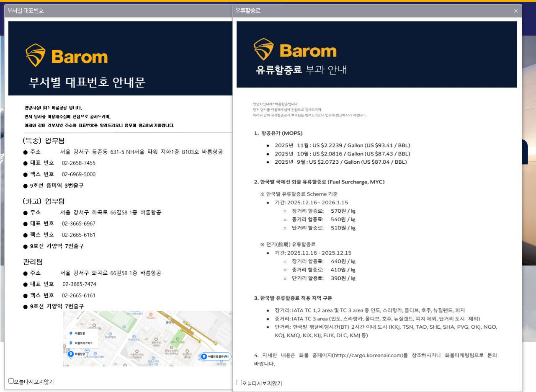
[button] (516, 11)
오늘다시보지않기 (34, 382)
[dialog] (145, 204)
